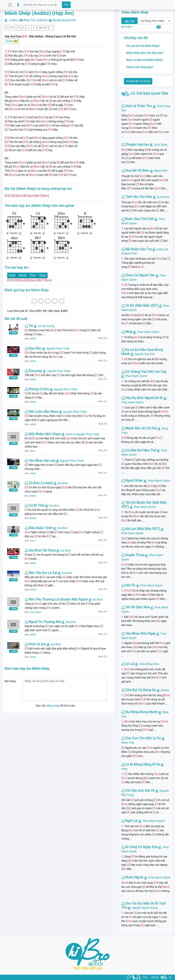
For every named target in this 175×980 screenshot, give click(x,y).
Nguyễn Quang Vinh (64, 20)
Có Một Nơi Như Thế (139, 450)
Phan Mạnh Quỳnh (148, 332)
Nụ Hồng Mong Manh (140, 712)
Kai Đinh (61, 483)
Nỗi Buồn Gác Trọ (137, 249)
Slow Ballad (36, 612)
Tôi (29, 326)
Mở (129, 21)
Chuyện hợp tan (135, 144)
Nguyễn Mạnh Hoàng (145, 908)
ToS (145, 977)
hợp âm (14, 233)
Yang (124, 769)
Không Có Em (37, 389)
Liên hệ (155, 977)
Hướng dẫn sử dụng (138, 81)
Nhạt (127, 332)
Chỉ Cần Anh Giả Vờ (138, 791)
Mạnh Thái (128, 743)
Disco (33, 541)
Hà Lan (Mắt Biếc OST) (141, 529)
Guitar (12, 275)
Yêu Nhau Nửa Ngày (139, 633)
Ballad (43, 20)
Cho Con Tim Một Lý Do (141, 738)
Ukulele (23, 275)
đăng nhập (53, 706)
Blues (33, 451)
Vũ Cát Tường (44, 326)
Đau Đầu (33, 348)
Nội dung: (10, 681)
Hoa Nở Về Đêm (135, 170)
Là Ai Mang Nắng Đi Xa (141, 764)
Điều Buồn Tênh (39, 528)
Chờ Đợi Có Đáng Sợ (139, 690)
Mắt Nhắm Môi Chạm (43, 434)
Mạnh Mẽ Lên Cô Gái (139, 428)
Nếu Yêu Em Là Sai (41, 573)
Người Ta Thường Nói (43, 622)
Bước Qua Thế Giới (137, 219)
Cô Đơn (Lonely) (39, 483)
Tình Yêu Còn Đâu (137, 197)
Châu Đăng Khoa (149, 664)
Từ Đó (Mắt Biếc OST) (140, 305)
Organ (43, 275)
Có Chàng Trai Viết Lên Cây (144, 372)
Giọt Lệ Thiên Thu (137, 106)
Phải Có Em (35, 644)
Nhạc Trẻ (29, 20)
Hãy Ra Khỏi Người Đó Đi (142, 398)
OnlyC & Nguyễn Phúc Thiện (81, 434)
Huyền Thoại (133, 555)
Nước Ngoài (132, 877)
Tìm (66, 5)
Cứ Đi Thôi (35, 505)
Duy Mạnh (163, 197)
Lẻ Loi (128, 664)
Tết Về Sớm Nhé (136, 607)
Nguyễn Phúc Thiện (56, 349)
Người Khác (132, 480)
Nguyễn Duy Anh (145, 354)
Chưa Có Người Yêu (138, 275)
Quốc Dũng (160, 145)
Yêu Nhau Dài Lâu (40, 461)
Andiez (13, 20)
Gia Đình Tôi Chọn (40, 550)
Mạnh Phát (161, 171)
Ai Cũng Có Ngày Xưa (140, 847)
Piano (33, 275)
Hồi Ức (128, 585)
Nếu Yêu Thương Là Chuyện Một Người (56, 599)
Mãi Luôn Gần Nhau (42, 412)
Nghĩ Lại (130, 821)
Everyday (33, 371)
